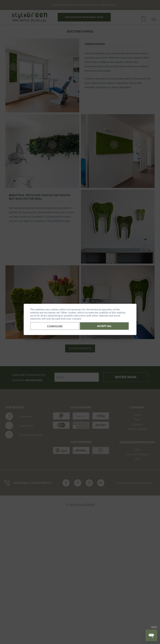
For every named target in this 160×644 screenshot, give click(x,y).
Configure (55, 326)
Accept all (104, 326)
